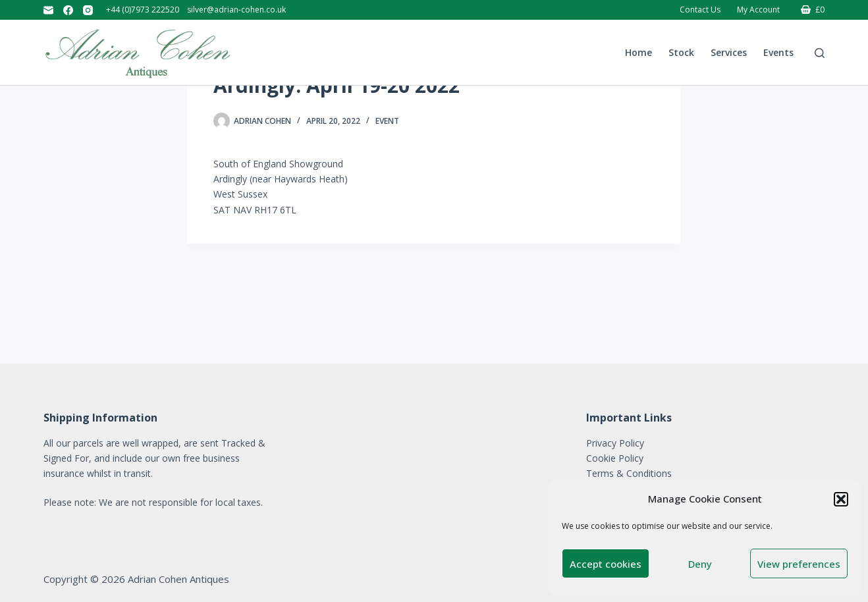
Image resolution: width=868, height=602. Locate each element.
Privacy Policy (615, 443)
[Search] (820, 53)
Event (387, 202)
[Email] (48, 10)
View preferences (799, 564)
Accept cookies (606, 564)
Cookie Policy (615, 458)
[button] (841, 499)
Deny (700, 564)
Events (778, 52)
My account (758, 10)
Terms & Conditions (629, 473)
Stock (681, 52)
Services (729, 52)
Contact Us (700, 10)
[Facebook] (68, 10)
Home (638, 52)
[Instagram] (88, 10)
